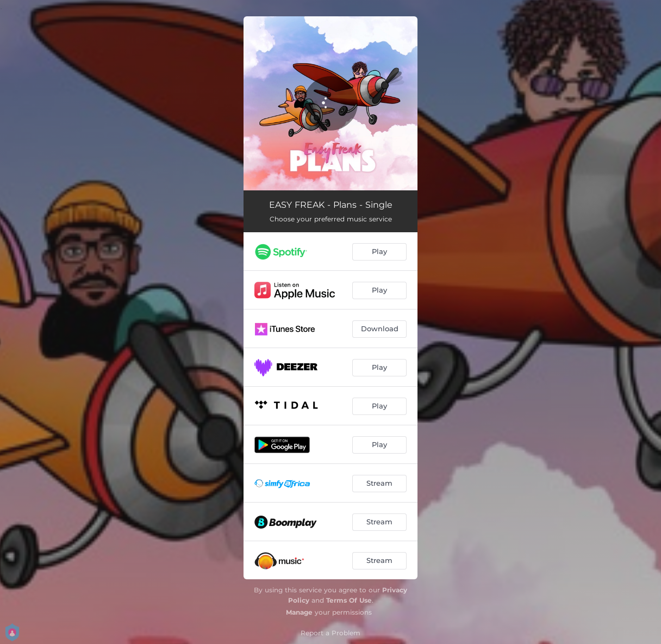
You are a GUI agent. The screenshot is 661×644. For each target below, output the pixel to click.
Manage (299, 612)
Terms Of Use (349, 600)
